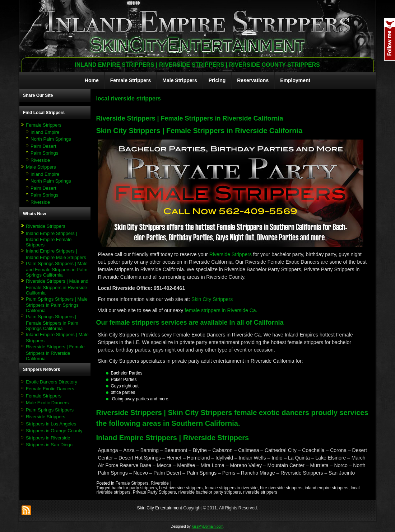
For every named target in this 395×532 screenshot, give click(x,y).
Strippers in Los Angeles (51, 424)
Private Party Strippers (154, 492)
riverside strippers (260, 492)
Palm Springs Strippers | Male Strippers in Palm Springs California (57, 305)
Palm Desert (43, 146)
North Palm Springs (51, 139)
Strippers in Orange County (54, 431)
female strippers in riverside (231, 488)
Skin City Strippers (212, 299)
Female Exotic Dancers (50, 389)
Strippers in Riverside (48, 438)
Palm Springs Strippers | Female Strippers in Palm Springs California (52, 323)
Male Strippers (180, 80)
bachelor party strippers (134, 488)
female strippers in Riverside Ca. (221, 310)
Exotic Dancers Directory (52, 382)
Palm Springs (44, 153)
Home (92, 80)
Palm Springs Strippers (50, 410)
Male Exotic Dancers (47, 403)
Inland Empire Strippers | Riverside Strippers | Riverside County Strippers (197, 65)
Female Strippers (131, 80)
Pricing (217, 80)
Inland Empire (45, 132)
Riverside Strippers (46, 226)
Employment (295, 80)
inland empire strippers (327, 488)
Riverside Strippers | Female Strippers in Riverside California (55, 353)
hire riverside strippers (281, 488)
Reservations (253, 80)
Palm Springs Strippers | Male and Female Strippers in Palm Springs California (57, 269)
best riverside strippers (181, 488)
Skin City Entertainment (159, 508)
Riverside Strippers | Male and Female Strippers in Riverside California (57, 287)
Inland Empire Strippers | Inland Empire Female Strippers (52, 239)
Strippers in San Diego (49, 445)
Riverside (40, 160)
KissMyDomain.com (208, 526)
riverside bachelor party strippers (209, 492)
